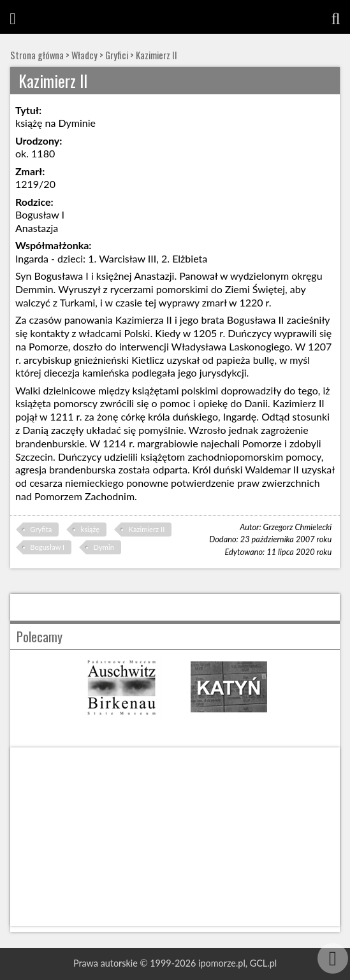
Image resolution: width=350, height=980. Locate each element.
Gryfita (41, 529)
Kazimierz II (157, 55)
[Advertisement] (175, 837)
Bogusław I (47, 547)
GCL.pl (263, 963)
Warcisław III (128, 258)
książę (91, 529)
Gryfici (117, 55)
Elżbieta (190, 258)
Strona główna (37, 55)
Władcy (84, 55)
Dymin (104, 547)
